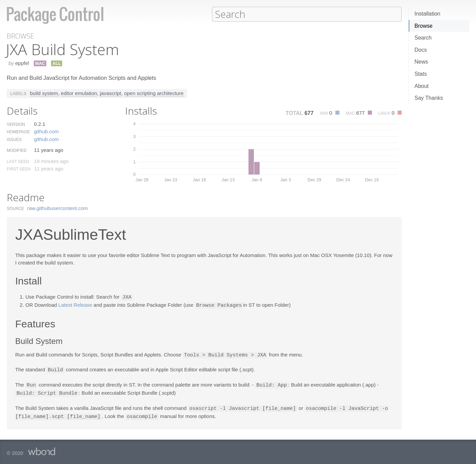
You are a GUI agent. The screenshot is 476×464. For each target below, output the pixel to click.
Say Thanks (429, 98)
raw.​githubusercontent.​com (58, 208)
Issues (14, 139)
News (421, 62)
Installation (427, 14)
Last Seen (18, 161)
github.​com (46, 131)
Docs (421, 50)
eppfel (22, 63)
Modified (17, 150)
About (422, 86)
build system (44, 93)
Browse (423, 26)
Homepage (18, 132)
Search (423, 38)
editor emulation (79, 93)
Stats (421, 74)
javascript (110, 93)
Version (16, 124)
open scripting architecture (154, 93)
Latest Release (75, 305)
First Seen (19, 169)
